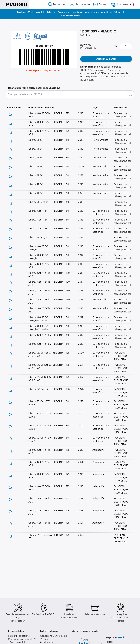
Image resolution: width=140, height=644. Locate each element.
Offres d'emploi (16, 642)
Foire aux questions (19, 636)
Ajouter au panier (106, 59)
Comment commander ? (22, 639)
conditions (75, 16)
